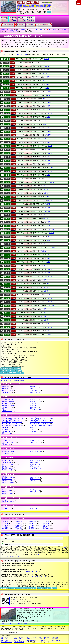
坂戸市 (7, 427)
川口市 (7, 403)
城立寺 (7, 150)
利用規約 (26, 624)
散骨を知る (42, 640)
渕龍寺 (7, 335)
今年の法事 (17, 640)
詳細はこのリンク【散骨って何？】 (11, 556)
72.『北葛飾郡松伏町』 (44, 25)
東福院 (7, 240)
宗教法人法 (30, 639)
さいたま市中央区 (42, 422)
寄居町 (7, 494)
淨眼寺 (7, 153)
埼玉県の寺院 (13, 31)
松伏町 (8, 477)
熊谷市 (7, 409)
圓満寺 (6, 74)
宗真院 (7, 139)
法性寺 (7, 295)
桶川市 (7, 392)
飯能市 (35, 462)
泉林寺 (7, 204)
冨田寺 (7, 266)
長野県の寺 (32, 529)
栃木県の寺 (5, 525)
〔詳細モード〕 (5, 54)
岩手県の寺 (32, 521)
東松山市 (37, 464)
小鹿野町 (8, 391)
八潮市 (7, 490)
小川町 (35, 391)
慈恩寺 (7, 128)
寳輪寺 (7, 287)
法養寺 (7, 298)
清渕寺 (7, 193)
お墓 (66, 547)
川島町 (8, 405)
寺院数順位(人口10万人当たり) (9, 371)
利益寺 (7, 316)
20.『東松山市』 (30, 25)
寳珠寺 (7, 280)
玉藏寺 (7, 103)
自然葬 (37, 554)
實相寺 (7, 135)
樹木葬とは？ (17, 639)
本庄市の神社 (53, 29)
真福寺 (7, 164)
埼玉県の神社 (39, 29)
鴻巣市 (35, 409)
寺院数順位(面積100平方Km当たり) (11, 373)
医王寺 (6, 63)
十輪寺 (7, 142)
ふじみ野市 (36, 468)
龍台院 (7, 331)
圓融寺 (6, 81)
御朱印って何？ (56, 637)
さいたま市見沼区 (41, 426)
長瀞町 (8, 451)
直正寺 (7, 233)
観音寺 (7, 92)
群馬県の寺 (19, 525)
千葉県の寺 (32, 525)
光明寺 (7, 121)
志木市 (34, 429)
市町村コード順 (12, 380)
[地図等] (46, 59)
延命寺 (6, 84)
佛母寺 (7, 277)
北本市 (35, 405)
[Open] (12, 59)
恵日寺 (7, 110)
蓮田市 (7, 460)
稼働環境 (19, 624)
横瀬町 (35, 490)
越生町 (35, 392)
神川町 (8, 402)
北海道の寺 (5, 521)
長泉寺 (7, 226)
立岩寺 (7, 320)
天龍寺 (7, 237)
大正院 (7, 211)
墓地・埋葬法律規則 (45, 637)
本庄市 (8, 470)
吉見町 (35, 492)
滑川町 (36, 451)
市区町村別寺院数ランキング (9, 369)
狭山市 (7, 429)
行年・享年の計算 (31, 637)
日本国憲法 (55, 639)
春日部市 (8, 400)
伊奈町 (7, 389)
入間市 (34, 389)
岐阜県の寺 (46, 529)
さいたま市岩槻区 (13, 418)
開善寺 (6, 88)
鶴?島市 (36, 440)
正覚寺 (7, 179)
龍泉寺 (7, 327)
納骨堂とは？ (5, 640)
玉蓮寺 (7, 106)
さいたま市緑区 (40, 424)
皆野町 (35, 479)
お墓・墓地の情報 (31, 640)
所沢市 (36, 442)
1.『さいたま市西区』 (8, 25)
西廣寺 (7, 197)
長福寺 (7, 229)
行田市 (7, 407)
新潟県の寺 (19, 527)
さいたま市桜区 (12, 422)
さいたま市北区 (39, 420)
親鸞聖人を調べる (6, 637)
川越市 (35, 403)
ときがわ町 (9, 442)
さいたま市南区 (12, 426)
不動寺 (7, 262)
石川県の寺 (46, 527)
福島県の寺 (32, 523)
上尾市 (7, 387)
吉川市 (7, 492)
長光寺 (7, 219)
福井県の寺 (5, 529)
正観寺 (7, 186)
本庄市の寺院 (28, 31)
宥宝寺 (7, 313)
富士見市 (7, 468)
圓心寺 (6, 66)
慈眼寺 (7, 132)
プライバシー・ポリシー (8, 624)
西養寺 (7, 200)
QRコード (16, 600)
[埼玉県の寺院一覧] (21, 54)
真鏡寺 (7, 161)
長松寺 (7, 222)
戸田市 (6, 444)
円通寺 (6, 70)
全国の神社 (24, 29)
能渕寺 (7, 258)
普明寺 (7, 273)
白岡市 (7, 431)
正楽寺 (7, 182)
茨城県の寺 (46, 523)
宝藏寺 (7, 284)
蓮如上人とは (5, 639)
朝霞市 (34, 387)
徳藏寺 (7, 248)
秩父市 (7, 440)
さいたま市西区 (12, 424)
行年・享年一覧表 (57, 640)
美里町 (7, 479)
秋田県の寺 (5, 523)
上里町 (36, 402)
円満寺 (6, 77)
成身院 (7, 175)
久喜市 (34, 407)
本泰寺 (7, 306)
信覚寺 (7, 157)
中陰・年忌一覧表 (19, 637)
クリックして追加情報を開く (10, 633)
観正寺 (7, 95)
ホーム (49, 12)
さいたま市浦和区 (41, 418)
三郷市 (34, 477)
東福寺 (7, 244)
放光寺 (7, 291)
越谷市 (7, 411)
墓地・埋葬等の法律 (6, 642)
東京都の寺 (46, 525)
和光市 (7, 508)
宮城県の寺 (46, 521)
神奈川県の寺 (6, 527)
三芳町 (35, 481)
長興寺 (7, 215)
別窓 (20, 369)
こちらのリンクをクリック (30, 571)
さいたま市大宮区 (13, 420)
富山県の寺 (32, 527)
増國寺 (7, 208)
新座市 (7, 453)
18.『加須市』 (21, 25)
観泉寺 (7, 99)
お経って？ (42, 639)
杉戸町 (35, 431)
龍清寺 (7, 324)
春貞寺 (7, 146)
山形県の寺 (19, 523)
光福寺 (7, 113)
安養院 (6, 59)
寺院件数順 (20, 380)
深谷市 (34, 466)
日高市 (7, 466)
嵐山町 (8, 501)
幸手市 (34, 427)
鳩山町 (36, 460)
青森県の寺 (19, 521)
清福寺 (7, 190)
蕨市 (34, 508)
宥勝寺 (7, 309)
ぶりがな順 (4, 380)
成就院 (7, 171)
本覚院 (7, 302)
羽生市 (7, 462)
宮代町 (8, 481)
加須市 (34, 400)
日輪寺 (7, 251)
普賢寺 (7, 269)
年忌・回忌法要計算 (19, 642)
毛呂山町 (8, 483)
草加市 (7, 433)
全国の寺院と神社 (7, 29)
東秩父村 (10, 464)
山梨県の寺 (19, 529)
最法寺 (7, 124)
